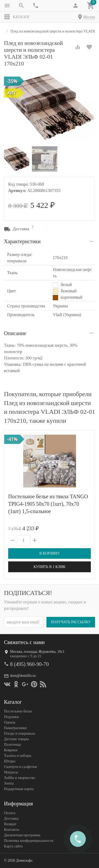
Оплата (10, 813)
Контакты (12, 830)
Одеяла (10, 722)
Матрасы (11, 772)
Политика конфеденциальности (29, 841)
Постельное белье (18, 711)
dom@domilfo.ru (23, 676)
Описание (15, 333)
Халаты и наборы (18, 756)
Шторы (10, 761)
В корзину (49, 553)
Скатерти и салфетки (20, 767)
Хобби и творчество (20, 778)
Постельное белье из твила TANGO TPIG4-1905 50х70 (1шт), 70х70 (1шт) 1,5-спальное (48, 504)
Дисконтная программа (22, 835)
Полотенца (12, 745)
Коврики (11, 750)
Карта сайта (13, 846)
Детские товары (16, 739)
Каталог (17, 17)
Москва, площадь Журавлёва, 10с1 (37, 652)
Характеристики (22, 241)
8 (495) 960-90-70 (29, 664)
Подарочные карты (19, 789)
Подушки (11, 717)
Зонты (9, 783)
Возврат (10, 824)
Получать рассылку (71, 622)
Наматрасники (15, 728)
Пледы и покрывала (20, 733)
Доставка (11, 818)
